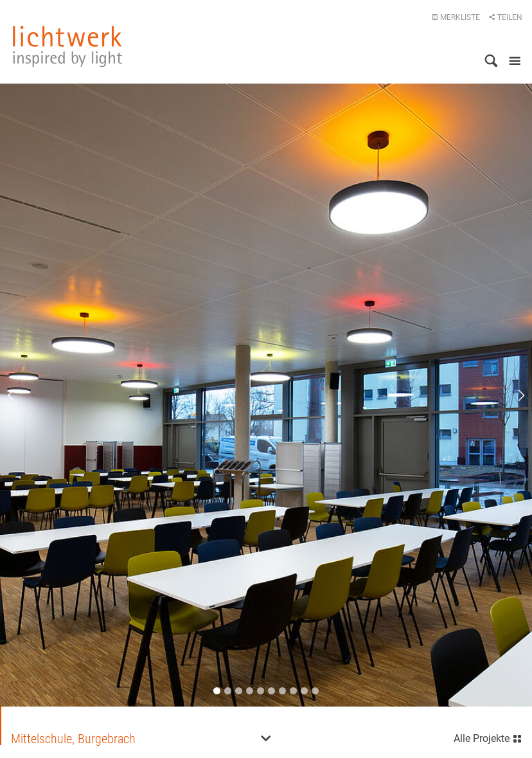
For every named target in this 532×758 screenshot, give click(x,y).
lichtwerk (67, 46)
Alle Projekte (488, 737)
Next (513, 395)
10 (315, 691)
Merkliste (456, 17)
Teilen (505, 17)
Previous (19, 395)
